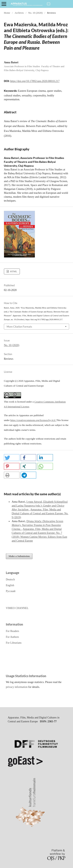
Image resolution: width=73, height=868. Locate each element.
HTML (13, 271)
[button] (12, 458)
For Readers (12, 631)
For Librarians (14, 643)
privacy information (17, 687)
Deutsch (10, 579)
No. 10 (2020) (35, 13)
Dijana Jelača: (37, 525)
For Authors (12, 637)
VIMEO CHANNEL (17, 608)
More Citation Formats (19, 327)
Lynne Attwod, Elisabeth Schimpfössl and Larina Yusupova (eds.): (40, 506)
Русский (11, 591)
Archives (19, 13)
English (10, 585)
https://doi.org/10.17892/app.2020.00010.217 (35, 81)
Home (7, 13)
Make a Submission (19, 556)
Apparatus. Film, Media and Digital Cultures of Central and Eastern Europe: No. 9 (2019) (40, 513)
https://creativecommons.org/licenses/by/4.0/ (33, 420)
